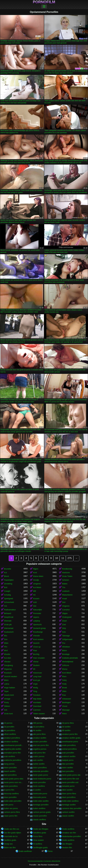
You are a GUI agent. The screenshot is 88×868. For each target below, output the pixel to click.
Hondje (36, 580)
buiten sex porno (11, 808)
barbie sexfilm (39, 764)
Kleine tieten (38, 576)
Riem (64, 677)
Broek (64, 688)
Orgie (35, 684)
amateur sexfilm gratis (71, 738)
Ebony (65, 669)
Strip (64, 628)
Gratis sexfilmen (25, 851)
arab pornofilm (68, 753)
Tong (35, 691)
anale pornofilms (69, 745)
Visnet (65, 706)
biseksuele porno (40, 794)
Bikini (6, 680)
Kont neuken (38, 639)
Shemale (8, 621)
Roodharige (38, 632)
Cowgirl (7, 591)
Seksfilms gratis (40, 833)
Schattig (7, 595)
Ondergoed (67, 617)
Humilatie (37, 703)
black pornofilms (69, 797)
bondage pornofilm (41, 805)
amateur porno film (70, 734)
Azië (35, 602)
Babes (65, 584)
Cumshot (66, 610)
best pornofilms (10, 775)
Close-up (37, 647)
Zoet (64, 625)
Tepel (6, 691)
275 (70, 558)
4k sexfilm (37, 730)
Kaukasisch (9, 632)
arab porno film (39, 753)
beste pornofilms (11, 786)
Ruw (64, 695)
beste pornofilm (39, 782)
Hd (34, 595)
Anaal (64, 599)
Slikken (7, 706)
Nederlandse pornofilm (71, 836)
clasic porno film (11, 816)
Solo (64, 632)
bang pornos (9, 764)
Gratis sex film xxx (12, 829)
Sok (6, 710)
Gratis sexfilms (68, 829)
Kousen (36, 599)
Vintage (7, 699)
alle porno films (39, 734)
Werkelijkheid (68, 662)
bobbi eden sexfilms (70, 801)
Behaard (8, 613)
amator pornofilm (40, 742)
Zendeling (8, 584)
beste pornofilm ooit (70, 782)
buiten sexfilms (39, 808)
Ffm (6, 647)
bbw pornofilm (68, 764)
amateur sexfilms (11, 742)
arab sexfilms (10, 756)
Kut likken (37, 587)
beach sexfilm (10, 771)
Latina (7, 684)
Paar (35, 651)
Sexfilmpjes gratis (40, 848)
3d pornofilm (9, 727)
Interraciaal (9, 628)
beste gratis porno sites (14, 779)
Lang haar (37, 677)
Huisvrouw (37, 673)
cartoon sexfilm (68, 812)
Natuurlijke (37, 610)
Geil (64, 602)
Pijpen (36, 569)
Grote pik (8, 625)
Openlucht (37, 625)
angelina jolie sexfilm (13, 749)
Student (36, 665)
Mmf (6, 651)
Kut (5, 573)
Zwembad (37, 706)
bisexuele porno (40, 797)
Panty (6, 703)
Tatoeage (66, 636)
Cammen (37, 710)
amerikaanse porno (70, 742)
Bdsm (64, 651)
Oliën (64, 691)
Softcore (66, 665)
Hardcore (66, 573)
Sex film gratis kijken (12, 833)
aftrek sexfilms (10, 734)
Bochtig (36, 654)
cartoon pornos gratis (42, 812)
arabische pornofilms (13, 760)
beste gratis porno (41, 775)
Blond (6, 576)
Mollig (35, 688)
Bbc (6, 636)
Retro (64, 714)
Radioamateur (10, 610)
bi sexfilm (37, 790)
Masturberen (67, 595)
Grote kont (8, 714)
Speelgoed (8, 599)
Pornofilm (44, 2)
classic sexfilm (68, 816)
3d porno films (68, 723)
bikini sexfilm (67, 790)
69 (34, 669)
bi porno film (9, 790)
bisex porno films (69, 794)
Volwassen (67, 699)
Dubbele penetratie (70, 658)
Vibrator (7, 662)
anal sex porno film (41, 745)
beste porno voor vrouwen (14, 782)
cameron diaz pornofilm (72, 808)
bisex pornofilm (10, 797)
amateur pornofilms (12, 738)
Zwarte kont (9, 695)
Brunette (8, 569)
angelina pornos (40, 749)
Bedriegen (66, 703)
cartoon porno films (12, 812)
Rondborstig (67, 569)
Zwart (64, 621)
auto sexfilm (38, 760)
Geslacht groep (39, 628)
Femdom (37, 695)
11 (63, 558)
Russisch (8, 673)
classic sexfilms (39, 820)
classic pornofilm (40, 816)
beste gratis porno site (71, 775)
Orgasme (8, 669)
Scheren (66, 580)
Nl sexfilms (38, 844)
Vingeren (66, 606)
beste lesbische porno (42, 779)
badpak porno (68, 760)
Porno (50, 851)
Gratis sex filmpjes (41, 829)
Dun (6, 639)
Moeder (7, 654)
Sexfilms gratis (10, 840)
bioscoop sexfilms (11, 794)
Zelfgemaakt (67, 639)
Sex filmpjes (67, 844)
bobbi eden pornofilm (13, 801)
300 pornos (38, 723)
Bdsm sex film (10, 848)
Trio (64, 587)
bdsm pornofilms (40, 768)
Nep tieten (37, 699)
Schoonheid (9, 602)
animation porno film (12, 753)
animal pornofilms (69, 749)
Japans (36, 617)
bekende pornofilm (41, 771)
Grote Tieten (67, 576)
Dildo (6, 643)
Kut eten (8, 658)
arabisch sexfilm (69, 756)
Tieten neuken (39, 714)
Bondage (66, 654)
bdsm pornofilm (10, 768)
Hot (6, 606)
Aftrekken (66, 647)
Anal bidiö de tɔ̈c (11, 836)
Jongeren (37, 584)
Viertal (36, 662)
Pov (64, 643)
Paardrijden (9, 580)
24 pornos (8, 723)
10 (56, 558)
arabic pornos (39, 756)
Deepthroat (9, 617)
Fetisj (64, 680)
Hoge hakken (10, 688)
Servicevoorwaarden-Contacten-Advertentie (44, 861)
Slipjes (65, 613)
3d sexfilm (66, 727)
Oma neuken (38, 840)
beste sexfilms (39, 786)
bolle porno (9, 805)
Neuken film (67, 848)
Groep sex (8, 844)
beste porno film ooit (70, 779)
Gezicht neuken (10, 677)
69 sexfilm (66, 730)
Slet (35, 606)
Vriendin (36, 636)
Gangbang (8, 665)
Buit (6, 587)
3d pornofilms (39, 727)
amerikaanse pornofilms (14, 745)
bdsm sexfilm (68, 768)
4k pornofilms (10, 730)
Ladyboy (37, 621)
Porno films (38, 836)
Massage (66, 710)
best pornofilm (68, 771)
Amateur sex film (69, 833)
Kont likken (67, 673)
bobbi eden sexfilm (41, 801)
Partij (64, 684)
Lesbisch (66, 591)
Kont (35, 573)
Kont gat (37, 680)
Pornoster (37, 613)
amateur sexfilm (40, 738)
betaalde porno (68, 786)
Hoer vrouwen (39, 658)
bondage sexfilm (69, 805)
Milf (35, 591)
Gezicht (36, 643)
